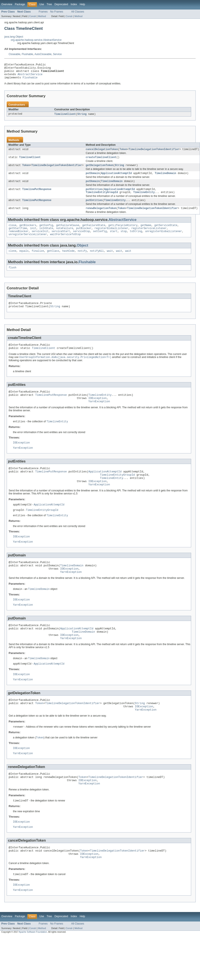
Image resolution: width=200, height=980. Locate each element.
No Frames (57, 12)
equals (24, 260)
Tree (49, 4)
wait (110, 260)
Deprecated (61, 4)
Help (82, 4)
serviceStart (61, 240)
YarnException (99, 416)
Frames (43, 12)
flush (13, 277)
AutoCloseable (43, 54)
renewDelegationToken (101, 215)
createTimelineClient (101, 161)
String (82, 117)
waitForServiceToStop (65, 243)
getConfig (46, 233)
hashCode (69, 260)
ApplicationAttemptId (116, 178)
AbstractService (30, 77)
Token (123, 153)
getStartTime (18, 236)
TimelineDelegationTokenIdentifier (154, 153)
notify (82, 260)
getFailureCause (68, 233)
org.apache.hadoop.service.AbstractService (36, 40)
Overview (7, 4)
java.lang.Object (14, 37)
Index (74, 4)
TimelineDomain (165, 178)
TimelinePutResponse (37, 195)
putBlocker (84, 236)
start (114, 240)
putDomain (93, 178)
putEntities (94, 195)
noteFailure (65, 236)
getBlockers (28, 233)
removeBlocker (19, 240)
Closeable (14, 54)
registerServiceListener (149, 236)
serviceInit (40, 240)
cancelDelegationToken (102, 153)
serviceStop (82, 240)
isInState (46, 236)
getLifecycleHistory (123, 233)
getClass (53, 260)
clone (13, 260)
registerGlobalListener (111, 236)
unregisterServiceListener (28, 243)
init (33, 236)
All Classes (78, 12)
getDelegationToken (99, 170)
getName (146, 233)
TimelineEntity (144, 199)
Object (83, 254)
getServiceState (166, 233)
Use (42, 4)
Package (20, 4)
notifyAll (97, 260)
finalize (38, 260)
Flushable (28, 54)
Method (42, 16)
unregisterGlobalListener (164, 240)
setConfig (100, 240)
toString (136, 240)
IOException (97, 413)
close (13, 233)
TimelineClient (65, 117)
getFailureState (94, 233)
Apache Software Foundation (33, 973)
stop (124, 240)
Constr (33, 16)
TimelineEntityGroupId (102, 199)
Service (57, 54)
